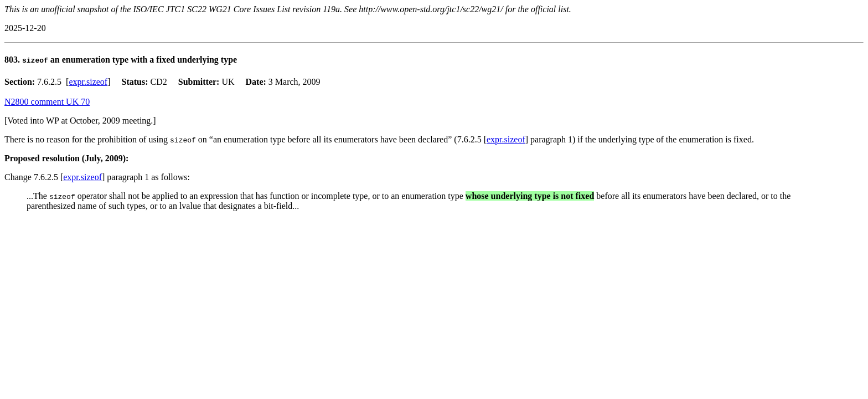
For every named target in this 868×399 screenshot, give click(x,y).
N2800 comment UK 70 (47, 102)
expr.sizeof (88, 82)
